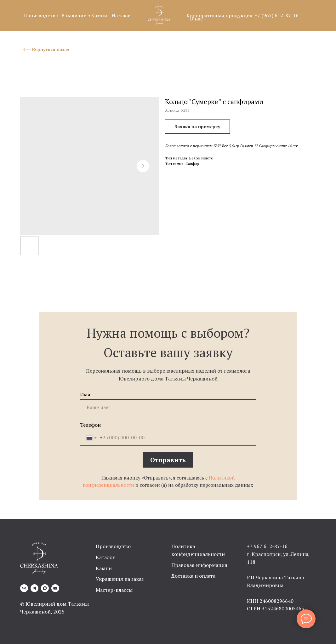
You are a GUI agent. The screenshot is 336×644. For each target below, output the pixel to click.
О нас (196, 19)
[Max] (45, 588)
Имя (85, 394)
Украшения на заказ (120, 579)
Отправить (168, 460)
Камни (99, 15)
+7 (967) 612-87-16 (276, 15)
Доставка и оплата (193, 576)
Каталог (105, 557)
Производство (41, 15)
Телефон (90, 425)
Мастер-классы (114, 590)
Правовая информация (199, 565)
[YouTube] (55, 588)
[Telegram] (34, 588)
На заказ (121, 15)
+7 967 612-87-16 (267, 546)
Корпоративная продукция (219, 15)
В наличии (74, 15)
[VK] (24, 588)
